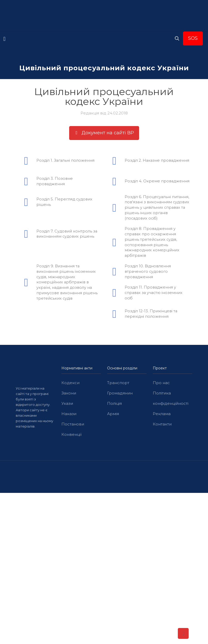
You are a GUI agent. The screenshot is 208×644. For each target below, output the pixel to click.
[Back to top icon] (183, 633)
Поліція (114, 404)
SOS (193, 38)
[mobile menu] (4, 39)
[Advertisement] (104, 532)
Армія (113, 415)
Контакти (162, 425)
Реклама (162, 415)
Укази (67, 404)
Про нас (161, 384)
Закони (69, 394)
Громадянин (120, 394)
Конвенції (71, 435)
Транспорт (118, 384)
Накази (69, 415)
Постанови (73, 425)
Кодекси (70, 384)
